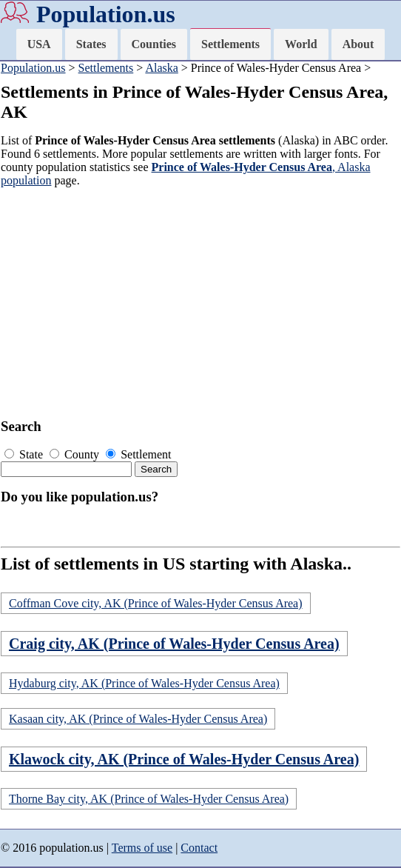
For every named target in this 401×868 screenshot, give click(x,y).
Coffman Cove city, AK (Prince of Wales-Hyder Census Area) (156, 603)
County (76, 454)
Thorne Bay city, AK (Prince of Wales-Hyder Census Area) (149, 799)
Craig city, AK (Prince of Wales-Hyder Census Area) (174, 644)
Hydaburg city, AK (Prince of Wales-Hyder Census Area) (144, 683)
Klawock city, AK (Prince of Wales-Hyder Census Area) (184, 759)
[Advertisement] (196, 303)
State (25, 454)
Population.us (106, 14)
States (91, 44)
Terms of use (142, 848)
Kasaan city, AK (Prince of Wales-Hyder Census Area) (138, 719)
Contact (199, 848)
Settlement (138, 454)
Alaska (161, 68)
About (358, 44)
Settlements (230, 44)
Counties (154, 44)
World (301, 44)
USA (39, 44)
